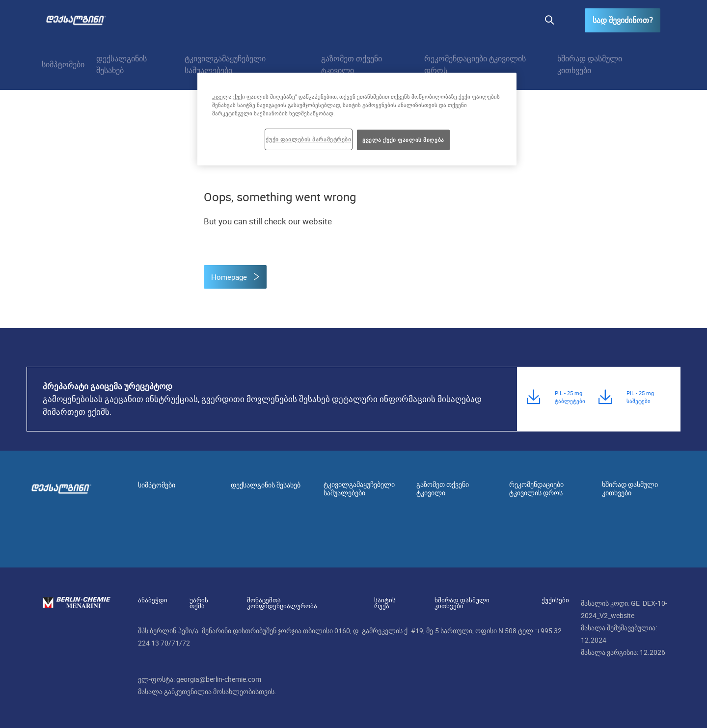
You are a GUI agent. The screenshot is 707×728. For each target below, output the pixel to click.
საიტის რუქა (386, 600)
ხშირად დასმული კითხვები (590, 64)
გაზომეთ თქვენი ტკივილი (352, 64)
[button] (549, 20)
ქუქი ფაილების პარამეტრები (308, 139)
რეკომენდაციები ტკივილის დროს (475, 64)
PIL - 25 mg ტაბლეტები (570, 400)
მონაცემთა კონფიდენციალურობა (295, 600)
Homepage (230, 277)
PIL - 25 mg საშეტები (640, 400)
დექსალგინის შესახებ (122, 64)
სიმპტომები (63, 64)
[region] (357, 119)
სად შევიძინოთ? (622, 21)
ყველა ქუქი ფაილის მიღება (403, 140)
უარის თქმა (205, 600)
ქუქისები (544, 600)
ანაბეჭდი (153, 600)
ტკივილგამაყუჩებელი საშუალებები (225, 64)
